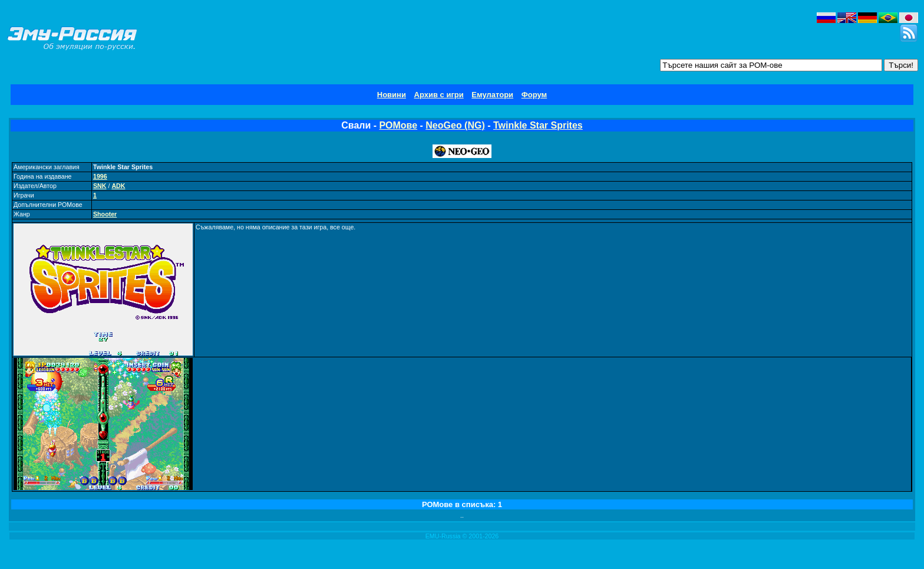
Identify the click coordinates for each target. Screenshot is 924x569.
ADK (118, 186)
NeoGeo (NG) (455, 125)
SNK (100, 186)
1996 (100, 176)
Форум (534, 95)
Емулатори (492, 95)
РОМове (399, 125)
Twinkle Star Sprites (538, 125)
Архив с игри (439, 95)
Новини (392, 95)
